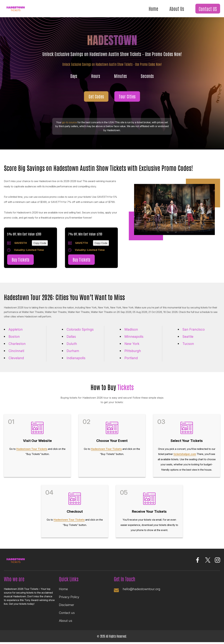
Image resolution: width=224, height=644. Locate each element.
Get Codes (96, 97)
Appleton (16, 330)
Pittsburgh (133, 351)
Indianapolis (76, 358)
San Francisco (194, 330)
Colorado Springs (80, 330)
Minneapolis (134, 337)
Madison (131, 330)
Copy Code (40, 243)
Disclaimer (66, 607)
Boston (14, 337)
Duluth (72, 344)
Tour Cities (127, 97)
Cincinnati (16, 351)
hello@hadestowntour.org (142, 591)
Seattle (188, 337)
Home (152, 9)
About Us (176, 9)
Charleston (17, 344)
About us (66, 623)
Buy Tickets (21, 260)
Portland (131, 358)
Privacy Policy (69, 599)
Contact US (208, 9)
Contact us (67, 615)
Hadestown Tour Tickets (32, 450)
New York (132, 344)
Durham (73, 351)
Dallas (71, 337)
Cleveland (16, 358)
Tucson (188, 344)
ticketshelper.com (185, 455)
